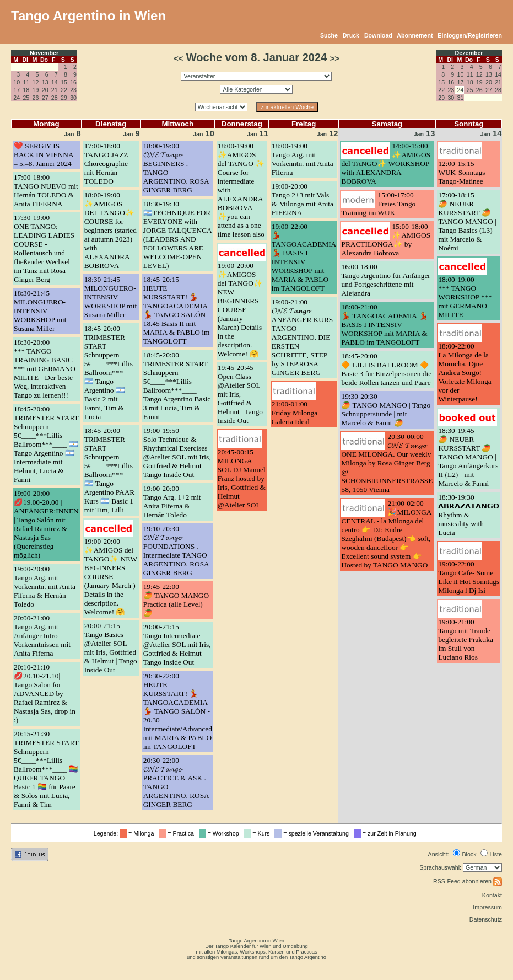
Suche (329, 35)
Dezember (469, 53)
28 (55, 98)
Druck (351, 35)
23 (73, 90)
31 (461, 98)
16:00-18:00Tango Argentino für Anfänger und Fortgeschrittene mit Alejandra (385, 280)
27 (45, 98)
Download (378, 35)
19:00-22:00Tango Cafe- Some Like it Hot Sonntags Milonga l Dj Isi (469, 577)
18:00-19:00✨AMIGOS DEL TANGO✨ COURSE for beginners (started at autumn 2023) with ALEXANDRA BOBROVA (110, 230)
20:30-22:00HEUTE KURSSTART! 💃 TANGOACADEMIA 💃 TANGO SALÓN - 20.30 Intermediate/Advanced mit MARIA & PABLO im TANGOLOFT (178, 711)
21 (55, 90)
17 (17, 90)
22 (64, 90)
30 (73, 98)
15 (64, 82)
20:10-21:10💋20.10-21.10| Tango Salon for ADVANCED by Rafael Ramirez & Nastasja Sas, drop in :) (45, 694)
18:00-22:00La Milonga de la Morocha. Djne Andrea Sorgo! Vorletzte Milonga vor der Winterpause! (465, 373)
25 (26, 98)
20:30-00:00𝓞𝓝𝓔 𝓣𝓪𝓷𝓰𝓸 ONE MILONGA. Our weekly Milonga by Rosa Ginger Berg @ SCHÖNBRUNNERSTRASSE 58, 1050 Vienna (387, 463)
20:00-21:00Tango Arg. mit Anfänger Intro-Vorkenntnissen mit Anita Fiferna (42, 636)
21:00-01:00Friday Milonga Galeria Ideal (295, 413)
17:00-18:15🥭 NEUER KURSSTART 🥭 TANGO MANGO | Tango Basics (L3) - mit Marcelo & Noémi (467, 221)
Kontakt (492, 895)
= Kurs (259, 833)
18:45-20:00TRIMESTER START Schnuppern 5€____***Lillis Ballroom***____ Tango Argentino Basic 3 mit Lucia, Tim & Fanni (177, 386)
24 (17, 98)
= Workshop (221, 833)
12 (36, 82)
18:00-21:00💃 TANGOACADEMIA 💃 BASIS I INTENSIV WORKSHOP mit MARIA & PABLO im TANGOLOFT (384, 325)
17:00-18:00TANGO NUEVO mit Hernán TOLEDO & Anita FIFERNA (46, 191)
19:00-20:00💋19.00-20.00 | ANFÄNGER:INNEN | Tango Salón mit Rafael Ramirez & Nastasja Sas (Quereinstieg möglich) (46, 524)
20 (45, 90)
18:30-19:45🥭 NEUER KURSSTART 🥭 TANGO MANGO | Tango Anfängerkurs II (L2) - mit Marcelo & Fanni (468, 457)
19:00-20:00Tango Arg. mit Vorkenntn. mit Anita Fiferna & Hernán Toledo (45, 587)
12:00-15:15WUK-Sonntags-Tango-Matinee (463, 172)
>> (335, 58)
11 (26, 82)
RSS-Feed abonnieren (468, 881)
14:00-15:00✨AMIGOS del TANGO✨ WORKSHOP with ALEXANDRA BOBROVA (386, 164)
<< (178, 58)
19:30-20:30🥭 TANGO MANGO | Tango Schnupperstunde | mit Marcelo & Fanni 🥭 (386, 409)
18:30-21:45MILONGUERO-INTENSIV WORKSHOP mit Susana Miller (40, 311)
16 (73, 82)
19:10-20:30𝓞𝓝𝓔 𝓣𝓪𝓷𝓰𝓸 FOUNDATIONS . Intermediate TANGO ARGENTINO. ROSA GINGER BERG (176, 551)
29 (64, 98)
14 (55, 82)
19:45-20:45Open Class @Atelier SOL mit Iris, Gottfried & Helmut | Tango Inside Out (240, 394)
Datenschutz (486, 919)
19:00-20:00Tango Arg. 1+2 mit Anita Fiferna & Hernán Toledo (172, 502)
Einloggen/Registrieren (470, 35)
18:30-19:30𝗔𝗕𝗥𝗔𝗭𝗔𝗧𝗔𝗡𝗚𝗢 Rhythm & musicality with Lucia (469, 515)
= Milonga (138, 833)
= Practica (178, 833)
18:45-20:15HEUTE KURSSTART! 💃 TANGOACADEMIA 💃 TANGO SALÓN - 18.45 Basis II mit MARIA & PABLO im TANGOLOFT (177, 310)
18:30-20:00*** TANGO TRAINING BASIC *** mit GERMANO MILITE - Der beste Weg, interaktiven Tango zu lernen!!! (45, 369)
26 (36, 98)
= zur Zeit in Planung (387, 833)
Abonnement (415, 35)
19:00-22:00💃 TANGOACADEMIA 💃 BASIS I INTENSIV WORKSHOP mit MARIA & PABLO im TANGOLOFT (304, 257)
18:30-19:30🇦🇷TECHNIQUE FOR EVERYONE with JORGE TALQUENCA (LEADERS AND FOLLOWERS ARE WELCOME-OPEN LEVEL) (177, 235)
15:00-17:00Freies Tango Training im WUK (378, 204)
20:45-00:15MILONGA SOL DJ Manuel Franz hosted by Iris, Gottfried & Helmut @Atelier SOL (242, 478)
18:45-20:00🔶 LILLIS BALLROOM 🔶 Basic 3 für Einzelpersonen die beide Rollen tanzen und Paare (386, 369)
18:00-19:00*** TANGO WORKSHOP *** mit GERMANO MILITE (465, 297)
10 (17, 82)
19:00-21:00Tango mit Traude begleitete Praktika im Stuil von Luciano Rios (466, 639)
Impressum (487, 907)
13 (45, 82)
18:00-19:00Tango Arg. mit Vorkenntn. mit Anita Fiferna (303, 159)
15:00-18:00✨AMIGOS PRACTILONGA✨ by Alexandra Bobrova (386, 240)
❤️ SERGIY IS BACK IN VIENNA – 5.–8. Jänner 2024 (44, 155)
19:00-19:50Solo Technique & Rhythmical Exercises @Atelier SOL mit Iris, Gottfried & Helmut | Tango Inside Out (177, 452)
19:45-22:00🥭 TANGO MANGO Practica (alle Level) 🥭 (176, 600)
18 (26, 90)
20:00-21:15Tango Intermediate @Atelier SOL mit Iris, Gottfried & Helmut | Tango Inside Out (177, 644)
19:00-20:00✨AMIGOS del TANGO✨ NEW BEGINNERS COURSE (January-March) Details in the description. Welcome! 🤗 (240, 310)
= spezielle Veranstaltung (313, 833)
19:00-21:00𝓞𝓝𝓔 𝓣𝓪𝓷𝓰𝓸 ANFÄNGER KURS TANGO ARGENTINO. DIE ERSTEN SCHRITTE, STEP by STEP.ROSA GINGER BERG (302, 337)
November (44, 53)
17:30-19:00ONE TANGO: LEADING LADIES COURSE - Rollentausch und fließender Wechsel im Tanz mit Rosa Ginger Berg (44, 248)
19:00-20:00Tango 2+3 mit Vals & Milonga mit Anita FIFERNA (303, 199)
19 (36, 90)
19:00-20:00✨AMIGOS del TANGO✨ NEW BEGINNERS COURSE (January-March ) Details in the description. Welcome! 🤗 (111, 577)
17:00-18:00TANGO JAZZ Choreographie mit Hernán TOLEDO (106, 164)
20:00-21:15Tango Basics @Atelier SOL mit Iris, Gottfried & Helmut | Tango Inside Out (111, 648)
